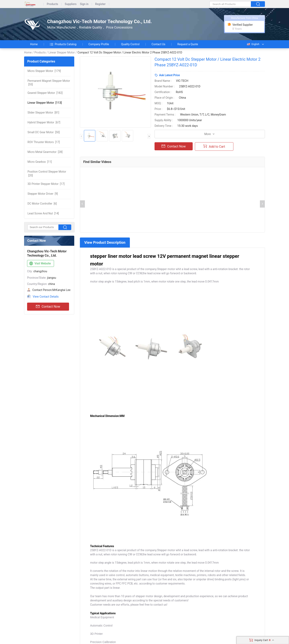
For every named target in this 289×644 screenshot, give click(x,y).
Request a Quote (188, 44)
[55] (49, 83)
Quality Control (130, 44)
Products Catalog (63, 44)
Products (52, 4)
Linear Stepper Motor (62, 52)
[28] (45, 152)
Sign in (84, 4)
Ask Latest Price (169, 75)
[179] (44, 71)
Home (34, 44)
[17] (44, 142)
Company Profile (99, 44)
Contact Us (158, 44)
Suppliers (71, 4)
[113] (45, 103)
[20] (47, 173)
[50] (44, 132)
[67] (44, 122)
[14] (43, 213)
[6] (42, 204)
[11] (40, 162)
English (253, 44)
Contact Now (48, 307)
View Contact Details (46, 297)
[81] (43, 113)
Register (100, 4)
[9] (43, 194)
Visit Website (40, 264)
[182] (45, 93)
